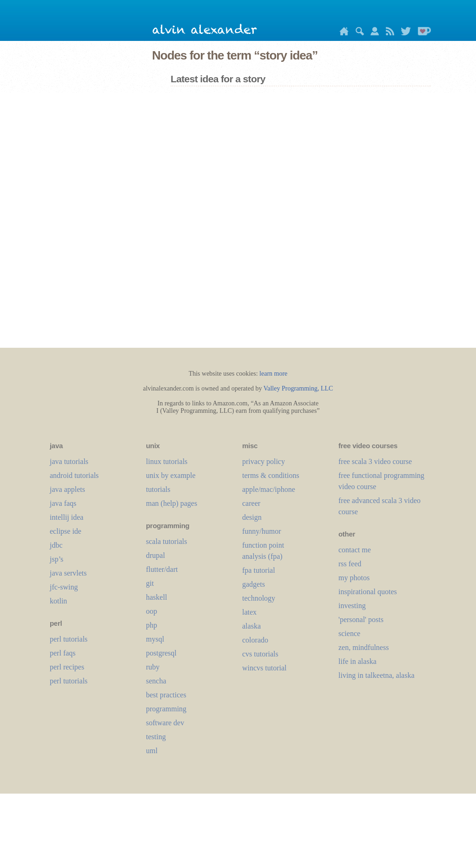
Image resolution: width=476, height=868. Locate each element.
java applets (67, 489)
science (349, 633)
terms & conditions (271, 475)
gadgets (254, 584)
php (152, 625)
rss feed (350, 564)
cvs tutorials (260, 654)
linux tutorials (167, 461)
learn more (273, 374)
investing (352, 606)
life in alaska (357, 661)
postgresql (161, 653)
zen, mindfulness (364, 647)
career (251, 503)
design (252, 517)
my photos (354, 578)
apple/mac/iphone (269, 489)
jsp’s (56, 559)
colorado (255, 640)
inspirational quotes (368, 592)
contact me (355, 550)
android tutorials (74, 475)
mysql (155, 639)
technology (259, 598)
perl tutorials (69, 639)
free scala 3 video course (375, 461)
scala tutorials (166, 541)
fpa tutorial (259, 570)
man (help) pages (172, 503)
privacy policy (264, 461)
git (150, 583)
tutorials (158, 489)
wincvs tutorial (264, 668)
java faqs (63, 503)
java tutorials (69, 461)
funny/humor (262, 531)
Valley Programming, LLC (298, 388)
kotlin (58, 601)
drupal (155, 555)
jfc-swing (64, 587)
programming (166, 709)
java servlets (68, 573)
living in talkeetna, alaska (377, 675)
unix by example (171, 475)
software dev (165, 723)
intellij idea (66, 517)
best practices (166, 695)
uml (152, 751)
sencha (156, 681)
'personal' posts (361, 620)
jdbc (56, 545)
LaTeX (249, 612)
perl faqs (63, 653)
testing (156, 737)
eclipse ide (66, 531)
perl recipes (67, 667)
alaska (251, 626)
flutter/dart (162, 569)
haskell (156, 597)
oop (152, 611)
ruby (153, 667)
